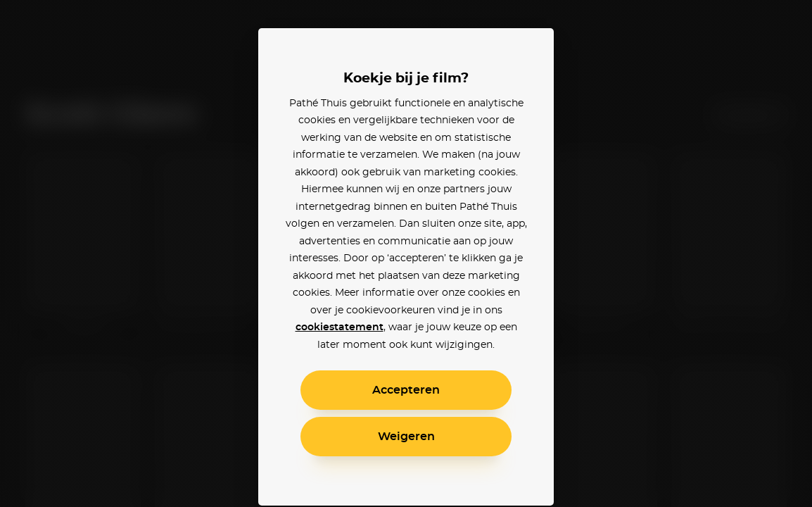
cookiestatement (340, 327)
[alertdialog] (406, 254)
